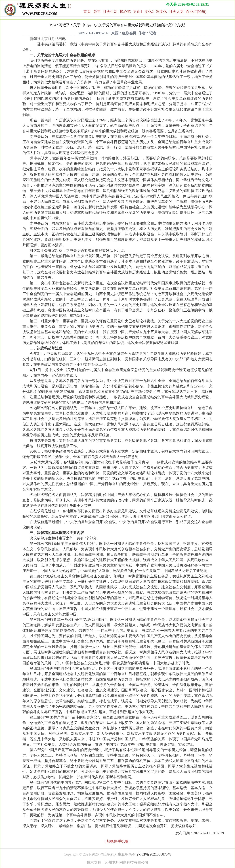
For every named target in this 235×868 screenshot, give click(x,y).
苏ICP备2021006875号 (154, 854)
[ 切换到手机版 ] (117, 841)
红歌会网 (129, 33)
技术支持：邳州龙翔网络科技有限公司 (117, 862)
